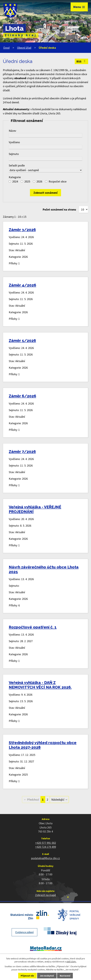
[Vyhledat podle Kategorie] (10, 181)
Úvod (6, 48)
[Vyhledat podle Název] (45, 135)
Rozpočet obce (58, 181)
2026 (39, 181)
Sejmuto (14, 154)
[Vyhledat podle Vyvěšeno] (45, 147)
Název (12, 131)
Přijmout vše (27, 976)
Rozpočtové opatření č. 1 (33, 627)
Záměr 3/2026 (22, 230)
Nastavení (65, 976)
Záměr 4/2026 (22, 285)
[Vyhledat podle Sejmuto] (45, 159)
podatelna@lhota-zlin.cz (45, 858)
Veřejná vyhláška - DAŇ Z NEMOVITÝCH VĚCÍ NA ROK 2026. (40, 685)
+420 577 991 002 (46, 843)
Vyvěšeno (14, 142)
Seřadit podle (17, 165)
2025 (27, 181)
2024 (15, 181)
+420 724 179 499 (46, 847)
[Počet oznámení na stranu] (84, 209)
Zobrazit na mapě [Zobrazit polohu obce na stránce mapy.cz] (45, 895)
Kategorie (15, 177)
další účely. (71, 962)
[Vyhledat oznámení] (45, 193)
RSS (82, 61)
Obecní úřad (24, 48)
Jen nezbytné (47, 976)
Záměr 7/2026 (22, 452)
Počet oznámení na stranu (59, 209)
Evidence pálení (24, 932)
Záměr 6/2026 (22, 396)
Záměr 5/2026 (22, 341)
